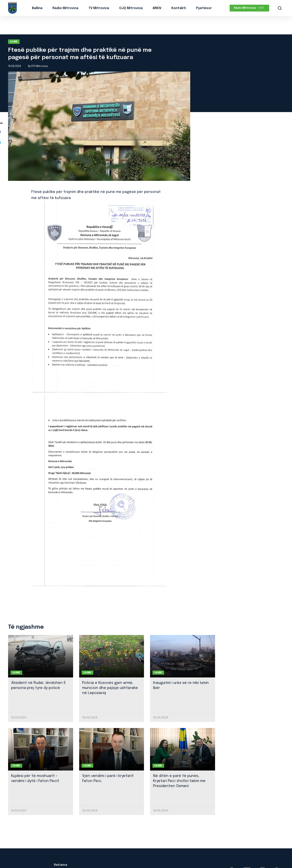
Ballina (37, 8)
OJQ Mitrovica (131, 8)
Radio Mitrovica (65, 8)
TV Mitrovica (99, 8)
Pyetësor (204, 8)
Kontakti (179, 8)
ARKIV (157, 8)
